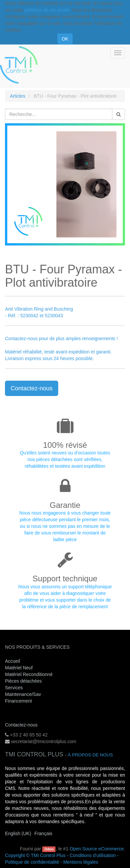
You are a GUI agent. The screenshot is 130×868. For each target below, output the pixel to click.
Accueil (12, 661)
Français (44, 833)
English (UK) (18, 833)
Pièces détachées (23, 681)
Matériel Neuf (19, 668)
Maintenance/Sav (23, 694)
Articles (18, 96)
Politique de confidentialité (32, 862)
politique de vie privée (47, 10)
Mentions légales (81, 862)
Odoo (49, 849)
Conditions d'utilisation (93, 855)
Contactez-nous (32, 388)
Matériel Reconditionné (29, 674)
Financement (18, 701)
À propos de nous (90, 755)
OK (65, 39)
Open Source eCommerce (97, 849)
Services (15, 688)
